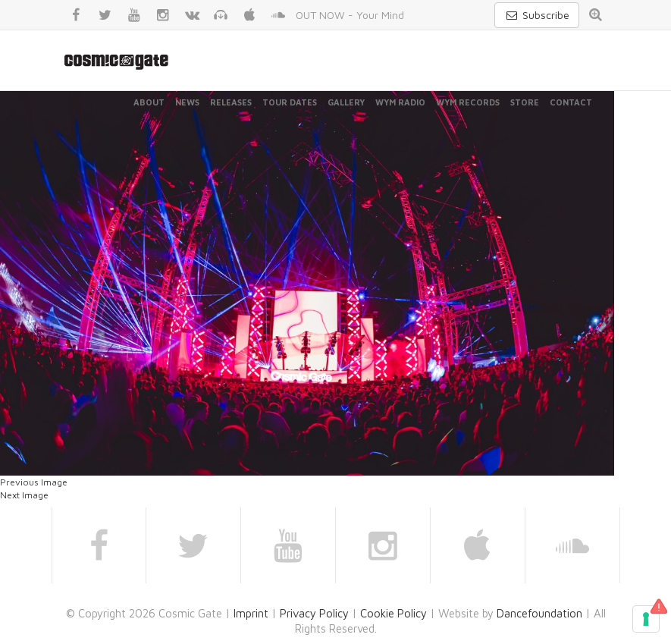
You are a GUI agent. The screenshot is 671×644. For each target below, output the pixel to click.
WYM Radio (400, 102)
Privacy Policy (314, 613)
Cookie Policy (394, 613)
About (149, 102)
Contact (571, 102)
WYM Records (468, 102)
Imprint (251, 613)
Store (525, 102)
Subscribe (537, 15)
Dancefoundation (539, 613)
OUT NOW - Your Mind (350, 15)
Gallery (346, 102)
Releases (231, 102)
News (187, 102)
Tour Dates (290, 102)
